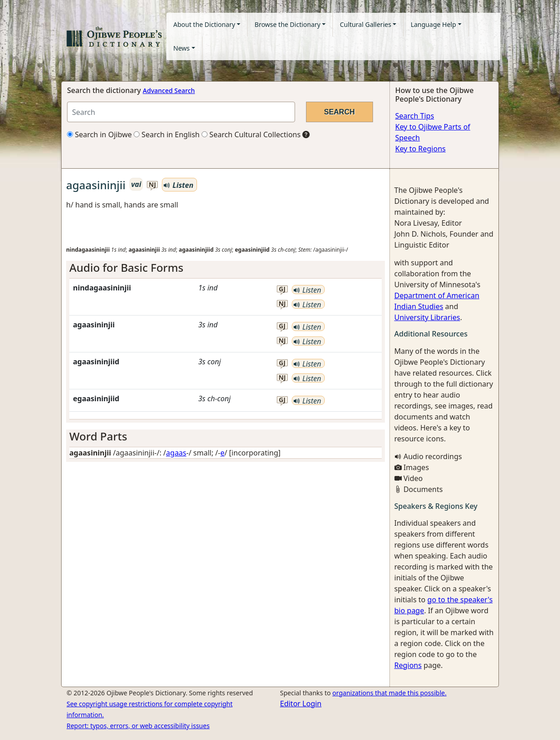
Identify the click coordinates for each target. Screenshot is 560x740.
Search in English (167, 135)
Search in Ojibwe (99, 135)
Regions (408, 665)
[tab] (226, 268)
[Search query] (181, 112)
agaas (176, 453)
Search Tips (415, 116)
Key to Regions (421, 149)
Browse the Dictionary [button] (287, 24)
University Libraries (427, 317)
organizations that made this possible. (389, 693)
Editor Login (301, 704)
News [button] (181, 48)
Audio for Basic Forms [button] (126, 267)
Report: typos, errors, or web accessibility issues (138, 726)
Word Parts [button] (98, 436)
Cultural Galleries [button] (366, 24)
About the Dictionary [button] (204, 24)
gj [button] (282, 289)
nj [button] (152, 185)
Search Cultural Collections (251, 135)
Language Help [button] (433, 24)
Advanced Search (169, 91)
